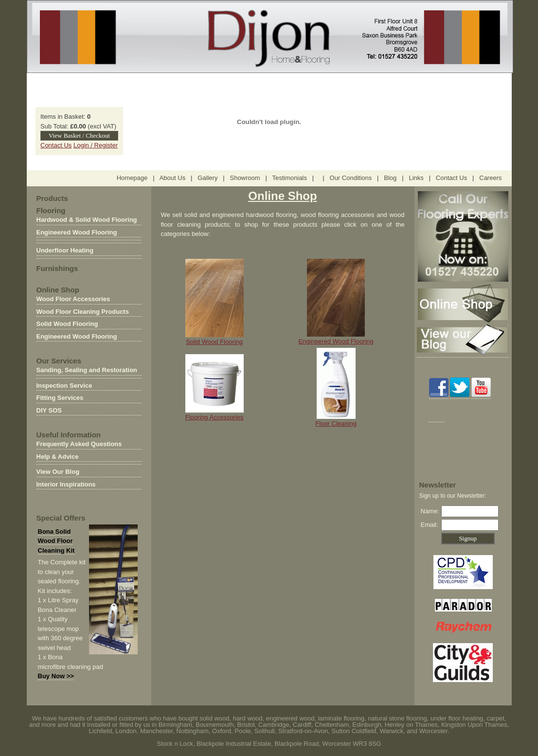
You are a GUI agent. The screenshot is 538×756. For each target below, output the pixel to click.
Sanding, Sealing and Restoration (87, 370)
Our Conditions (351, 178)
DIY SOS (49, 410)
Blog (390, 178)
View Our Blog (58, 472)
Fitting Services (60, 398)
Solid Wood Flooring (67, 324)
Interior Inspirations (66, 484)
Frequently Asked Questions (79, 444)
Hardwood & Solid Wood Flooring (87, 220)
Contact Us (56, 145)
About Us (172, 178)
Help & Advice (58, 457)
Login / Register (96, 145)
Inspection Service (64, 386)
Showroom (245, 178)
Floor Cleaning (336, 423)
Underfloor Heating (65, 250)
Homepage (132, 178)
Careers (490, 178)
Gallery (207, 178)
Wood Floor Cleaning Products (83, 312)
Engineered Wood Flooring (77, 232)
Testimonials (290, 178)
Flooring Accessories (215, 414)
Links (416, 178)
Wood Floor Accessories (73, 299)
